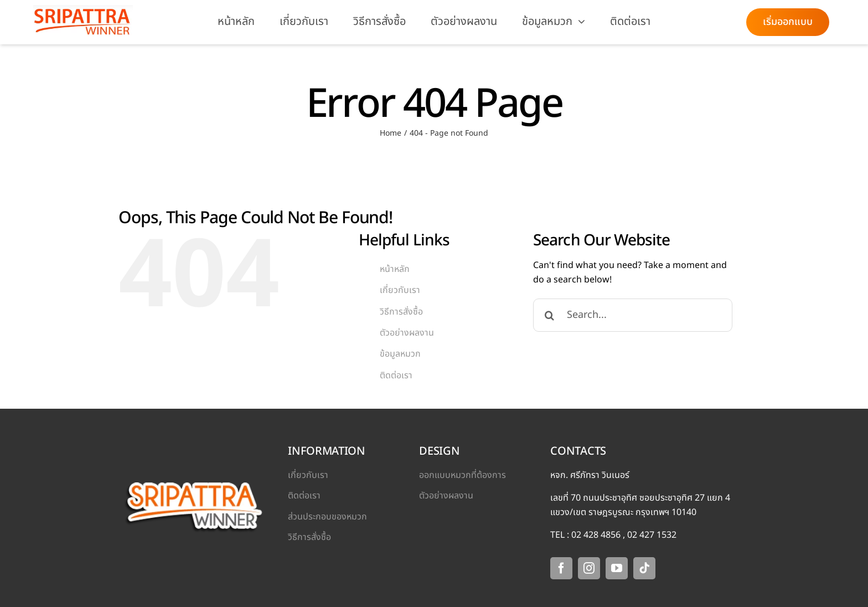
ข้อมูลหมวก (400, 354)
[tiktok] (644, 568)
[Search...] (633, 315)
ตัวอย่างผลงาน (407, 333)
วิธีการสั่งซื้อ (401, 312)
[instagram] (589, 568)
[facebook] (561, 568)
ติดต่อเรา (396, 375)
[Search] (550, 315)
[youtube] (617, 568)
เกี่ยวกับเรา (400, 290)
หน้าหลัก (395, 269)
